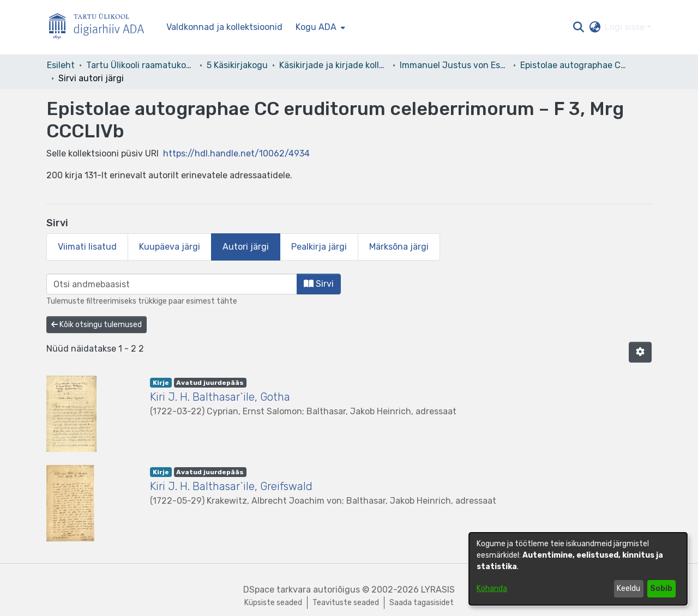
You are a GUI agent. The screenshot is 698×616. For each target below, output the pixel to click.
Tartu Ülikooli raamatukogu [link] (141, 65)
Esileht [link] (61, 65)
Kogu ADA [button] (316, 27)
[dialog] (578, 569)
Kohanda (492, 588)
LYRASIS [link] (438, 590)
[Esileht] (101, 28)
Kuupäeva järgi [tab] (170, 247)
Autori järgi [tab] (246, 247)
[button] (578, 27)
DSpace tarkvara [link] (277, 590)
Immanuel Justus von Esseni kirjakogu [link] (454, 65)
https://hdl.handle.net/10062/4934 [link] (236, 153)
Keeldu (628, 588)
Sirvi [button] (319, 284)
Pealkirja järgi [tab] (319, 247)
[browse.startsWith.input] (172, 284)
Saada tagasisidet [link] (422, 603)
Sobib (661, 588)
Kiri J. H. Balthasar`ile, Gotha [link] (220, 397)
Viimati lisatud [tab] (87, 247)
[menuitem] (319, 27)
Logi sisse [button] (626, 27)
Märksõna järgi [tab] (399, 247)
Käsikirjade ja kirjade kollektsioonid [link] (334, 65)
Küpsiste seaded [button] (273, 603)
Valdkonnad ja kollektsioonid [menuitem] (224, 27)
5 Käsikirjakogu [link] (237, 65)
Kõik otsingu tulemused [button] (97, 325)
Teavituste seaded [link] (346, 603)
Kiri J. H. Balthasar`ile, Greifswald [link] (231, 486)
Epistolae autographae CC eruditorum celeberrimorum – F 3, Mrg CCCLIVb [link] (575, 65)
